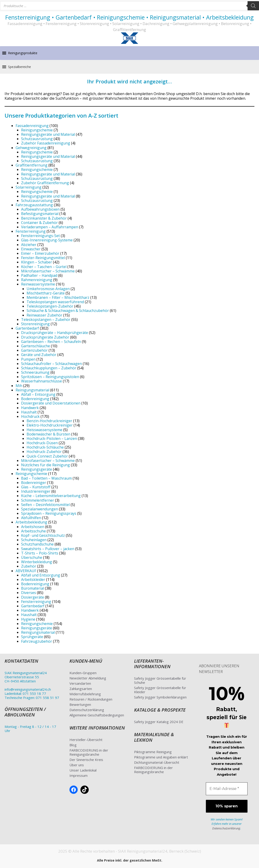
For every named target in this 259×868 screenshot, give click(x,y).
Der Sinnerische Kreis (86, 760)
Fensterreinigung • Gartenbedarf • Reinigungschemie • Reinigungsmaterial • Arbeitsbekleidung (129, 17)
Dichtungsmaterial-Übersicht (157, 762)
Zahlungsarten (81, 689)
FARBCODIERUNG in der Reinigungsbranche (89, 752)
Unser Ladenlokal (83, 770)
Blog (73, 745)
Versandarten (80, 683)
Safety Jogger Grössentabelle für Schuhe (160, 680)
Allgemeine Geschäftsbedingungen (97, 715)
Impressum (79, 775)
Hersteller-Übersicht (86, 740)
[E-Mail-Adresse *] (227, 789)
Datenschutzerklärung (87, 710)
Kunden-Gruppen (83, 673)
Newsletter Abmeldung (88, 678)
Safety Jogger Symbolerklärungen (160, 697)
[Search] (253, 6)
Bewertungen (80, 704)
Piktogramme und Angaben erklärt (161, 757)
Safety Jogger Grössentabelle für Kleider (160, 690)
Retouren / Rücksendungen (91, 699)
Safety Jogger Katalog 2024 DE (159, 722)
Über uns (77, 765)
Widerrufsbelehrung (85, 694)
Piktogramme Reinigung (153, 752)
